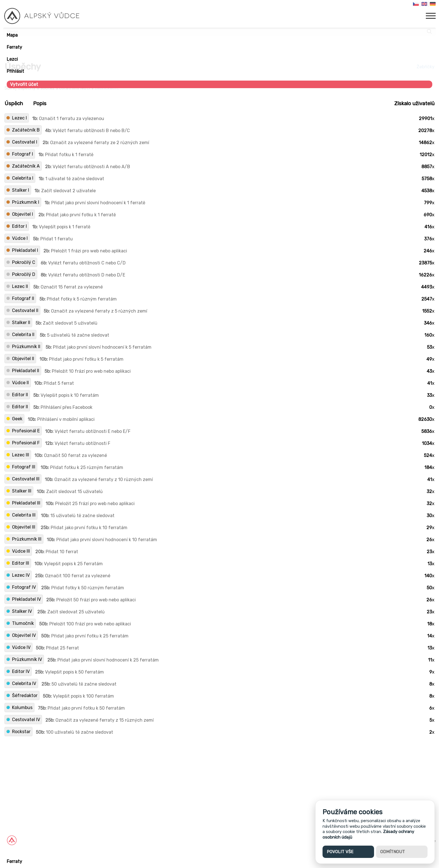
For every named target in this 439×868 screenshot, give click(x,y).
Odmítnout (393, 852)
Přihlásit (15, 71)
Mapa (12, 35)
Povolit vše (340, 852)
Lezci (12, 59)
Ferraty (14, 47)
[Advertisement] (168, 778)
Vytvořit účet (24, 84)
